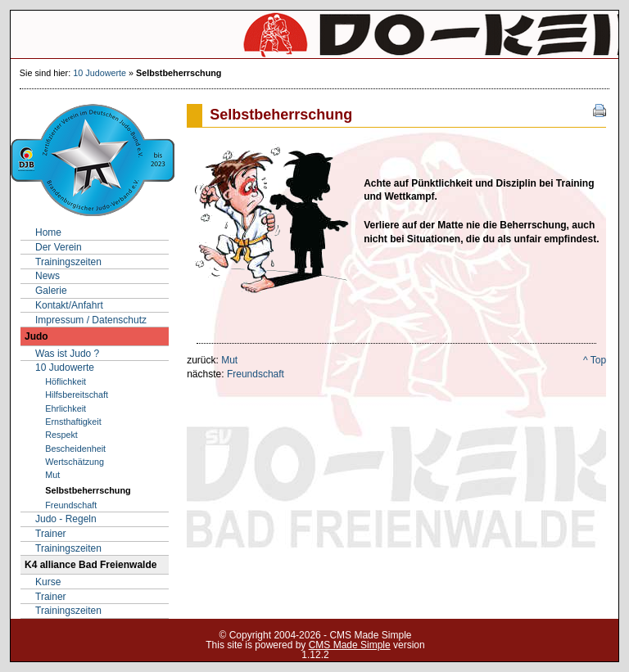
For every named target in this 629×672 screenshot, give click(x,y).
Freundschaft (256, 374)
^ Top (595, 360)
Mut (229, 360)
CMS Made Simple (350, 645)
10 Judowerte (100, 73)
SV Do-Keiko (314, 34)
